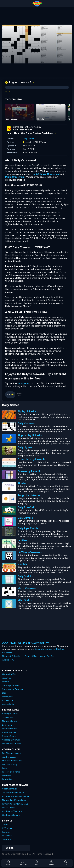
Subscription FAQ (11, 685)
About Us (7, 678)
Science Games (9, 736)
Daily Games (29, 139)
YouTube (6, 840)
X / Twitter (7, 828)
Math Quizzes (8, 808)
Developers (7, 697)
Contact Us (8, 700)
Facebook (7, 836)
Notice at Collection (12, 656)
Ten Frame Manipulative (13, 793)
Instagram (7, 832)
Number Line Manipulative (14, 800)
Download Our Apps (12, 744)
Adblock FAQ (8, 660)
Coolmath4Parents (11, 815)
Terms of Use (31, 656)
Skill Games (8, 717)
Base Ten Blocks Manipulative (16, 796)
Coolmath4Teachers (12, 811)
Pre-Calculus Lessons (12, 761)
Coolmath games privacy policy (26, 643)
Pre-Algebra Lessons (12, 753)
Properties (7, 779)
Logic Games (8, 725)
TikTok (5, 825)
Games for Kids (9, 674)
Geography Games (11, 740)
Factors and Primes (11, 772)
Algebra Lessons (10, 757)
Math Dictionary (10, 764)
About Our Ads (47, 656)
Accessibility (8, 704)
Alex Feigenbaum (23, 130)
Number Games (10, 721)
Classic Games (9, 732)
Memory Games (10, 729)
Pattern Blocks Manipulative (15, 804)
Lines (5, 768)
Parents (6, 682)
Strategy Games (10, 714)
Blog (4, 693)
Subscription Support (13, 689)
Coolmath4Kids (10, 789)
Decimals (7, 776)
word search (25, 383)
